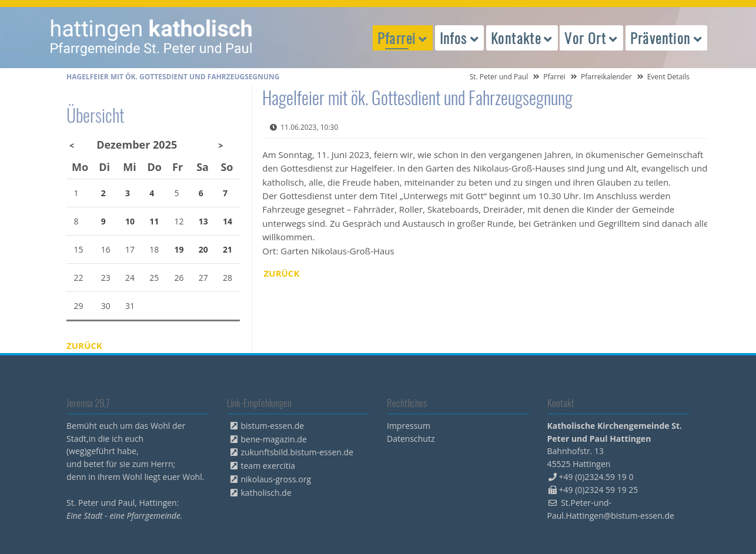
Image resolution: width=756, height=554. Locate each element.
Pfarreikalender (606, 77)
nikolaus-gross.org (276, 479)
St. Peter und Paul (499, 77)
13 (203, 221)
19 (179, 249)
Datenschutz (411, 439)
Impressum (409, 426)
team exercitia (268, 466)
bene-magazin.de (274, 439)
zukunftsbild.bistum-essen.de (297, 452)
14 (228, 221)
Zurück (282, 273)
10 (130, 221)
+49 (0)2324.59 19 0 (596, 477)
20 (203, 249)
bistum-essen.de (273, 426)
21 (228, 249)
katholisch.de (266, 493)
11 (154, 221)
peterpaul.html (152, 38)
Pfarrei (554, 77)
